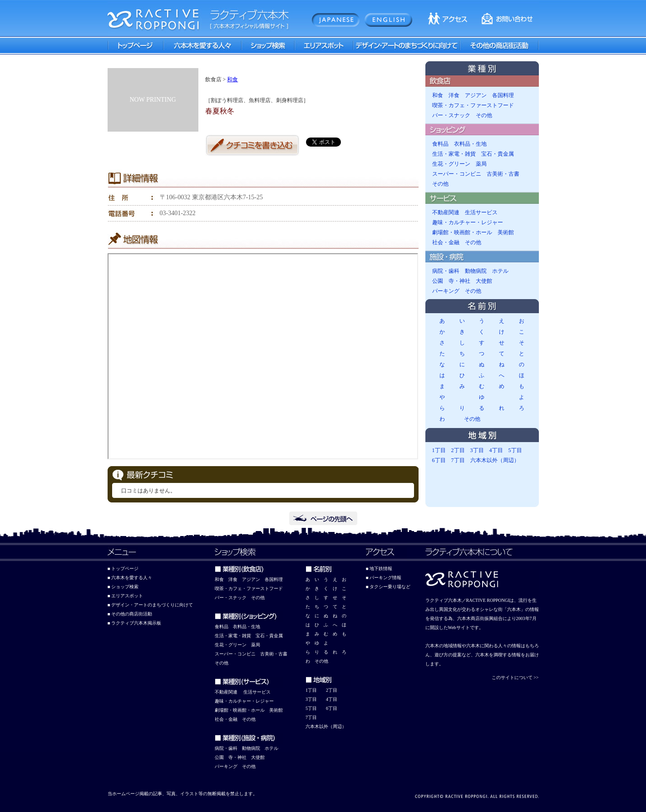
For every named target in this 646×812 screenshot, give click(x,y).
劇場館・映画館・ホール (462, 232)
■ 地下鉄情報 (379, 568)
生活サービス (481, 212)
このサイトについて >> (515, 677)
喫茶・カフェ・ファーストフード (473, 105)
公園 (438, 281)
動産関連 (228, 692)
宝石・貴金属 (498, 154)
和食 (232, 79)
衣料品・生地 (470, 144)
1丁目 (439, 450)
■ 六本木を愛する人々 (130, 578)
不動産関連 (446, 212)
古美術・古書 (503, 174)
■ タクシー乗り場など (388, 587)
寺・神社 (459, 281)
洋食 (454, 95)
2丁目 (458, 450)
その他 (484, 115)
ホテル (500, 271)
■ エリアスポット (126, 596)
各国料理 (503, 95)
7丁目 (458, 460)
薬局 (481, 164)
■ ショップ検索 (123, 587)
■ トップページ (123, 568)
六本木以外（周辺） (495, 460)
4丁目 (496, 450)
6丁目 (439, 460)
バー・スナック (451, 115)
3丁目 (477, 450)
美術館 (506, 232)
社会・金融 (446, 242)
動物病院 (476, 271)
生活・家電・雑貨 (454, 154)
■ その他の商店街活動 (130, 614)
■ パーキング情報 (384, 578)
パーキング (446, 291)
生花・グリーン (451, 164)
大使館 (484, 281)
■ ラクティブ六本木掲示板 (135, 623)
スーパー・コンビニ (457, 174)
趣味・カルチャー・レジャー (468, 222)
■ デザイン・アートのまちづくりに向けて (150, 605)
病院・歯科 (446, 271)
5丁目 (515, 450)
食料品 (440, 144)
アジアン (476, 95)
